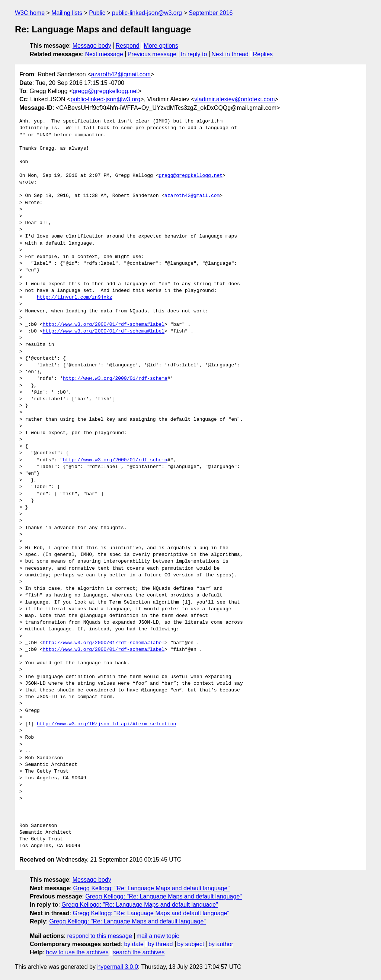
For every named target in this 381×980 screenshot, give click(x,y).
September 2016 (211, 13)
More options (161, 46)
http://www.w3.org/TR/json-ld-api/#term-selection (106, 724)
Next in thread (230, 54)
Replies (263, 54)
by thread (161, 944)
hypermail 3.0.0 (117, 967)
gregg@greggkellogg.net (105, 91)
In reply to (194, 54)
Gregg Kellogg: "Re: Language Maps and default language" (152, 888)
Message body (92, 46)
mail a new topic (158, 936)
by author (221, 944)
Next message (104, 54)
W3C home (30, 13)
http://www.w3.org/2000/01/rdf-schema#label (103, 325)
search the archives (139, 952)
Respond (128, 46)
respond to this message (99, 936)
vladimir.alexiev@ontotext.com (234, 99)
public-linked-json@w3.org (147, 13)
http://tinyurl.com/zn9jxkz (75, 297)
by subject (190, 944)
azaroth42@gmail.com (121, 74)
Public (97, 13)
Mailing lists (67, 13)
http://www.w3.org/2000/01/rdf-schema (115, 379)
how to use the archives (77, 952)
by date (134, 944)
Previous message (152, 54)
